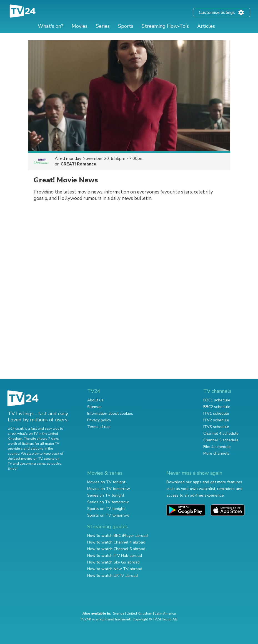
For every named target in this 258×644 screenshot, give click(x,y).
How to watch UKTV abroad (112, 576)
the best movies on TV (25, 459)
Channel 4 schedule (221, 433)
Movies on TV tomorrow (109, 489)
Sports (126, 26)
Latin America (165, 613)
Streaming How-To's (165, 26)
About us (95, 400)
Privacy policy (99, 420)
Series (103, 26)
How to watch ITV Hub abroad (115, 556)
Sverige (119, 613)
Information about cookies (110, 413)
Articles (206, 26)
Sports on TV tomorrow (108, 515)
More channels (216, 453)
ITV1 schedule (216, 413)
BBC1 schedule (217, 400)
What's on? (51, 26)
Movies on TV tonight (106, 482)
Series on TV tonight (106, 495)
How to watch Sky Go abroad (113, 562)
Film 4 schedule (217, 447)
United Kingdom (139, 613)
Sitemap (94, 407)
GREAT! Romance (78, 164)
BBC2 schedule (217, 407)
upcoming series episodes (41, 464)
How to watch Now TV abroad (115, 569)
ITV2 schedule (216, 420)
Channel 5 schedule (221, 440)
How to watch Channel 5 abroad (116, 549)
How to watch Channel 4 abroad (116, 542)
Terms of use (99, 427)
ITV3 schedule (216, 427)
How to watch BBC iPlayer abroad (117, 536)
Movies (80, 26)
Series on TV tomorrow (108, 502)
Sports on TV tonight (106, 509)
